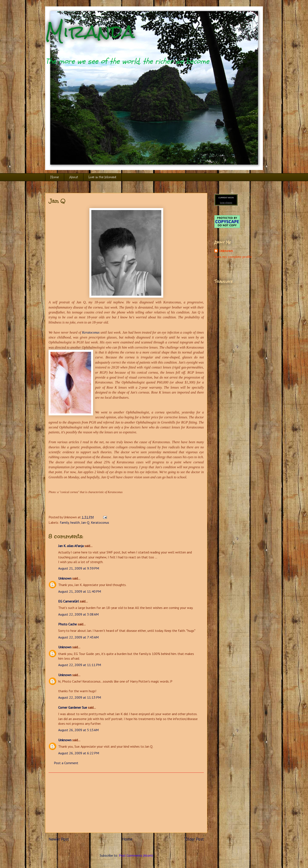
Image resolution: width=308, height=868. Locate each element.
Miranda (90, 32)
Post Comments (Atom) (136, 855)
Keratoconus (91, 332)
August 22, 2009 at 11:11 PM (80, 665)
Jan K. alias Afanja (71, 546)
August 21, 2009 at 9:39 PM (79, 568)
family (64, 522)
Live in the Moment (102, 177)
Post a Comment (66, 763)
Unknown (65, 578)
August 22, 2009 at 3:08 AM (78, 614)
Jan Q (57, 201)
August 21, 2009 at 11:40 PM (80, 591)
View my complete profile (233, 257)
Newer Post (59, 839)
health (75, 522)
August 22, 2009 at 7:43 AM (78, 637)
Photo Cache (67, 624)
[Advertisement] (126, 803)
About (74, 177)
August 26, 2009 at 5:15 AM (78, 730)
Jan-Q (85, 522)
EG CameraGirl (69, 601)
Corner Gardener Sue (73, 707)
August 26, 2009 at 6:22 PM (79, 753)
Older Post (195, 839)
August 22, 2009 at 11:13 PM (80, 697)
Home (55, 177)
